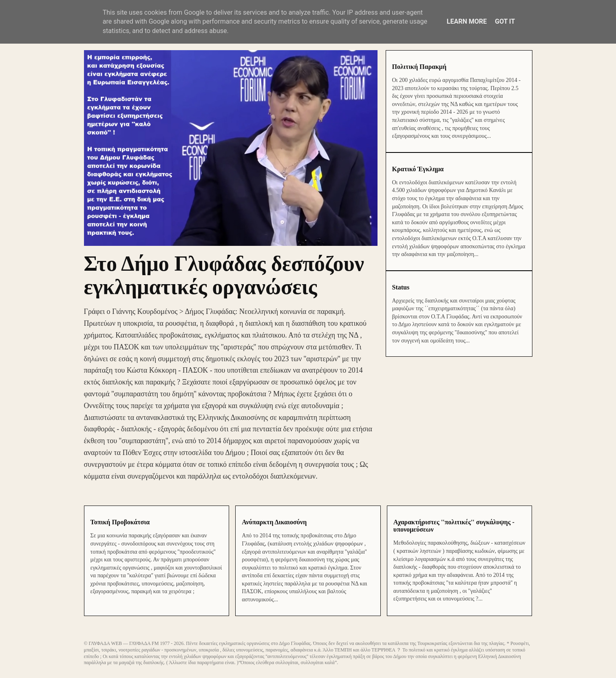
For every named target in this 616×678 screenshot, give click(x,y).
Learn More (467, 21)
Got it (505, 21)
